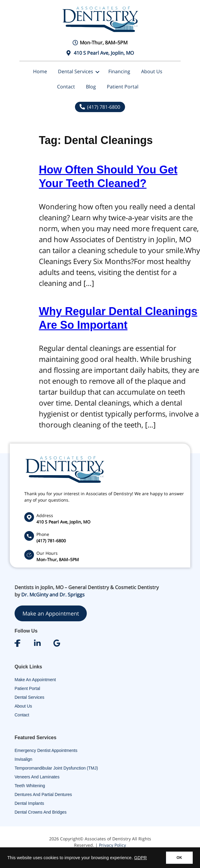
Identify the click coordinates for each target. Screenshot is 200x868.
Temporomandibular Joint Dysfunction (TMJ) (56, 768)
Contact (66, 87)
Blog (91, 87)
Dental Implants (29, 803)
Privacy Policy (112, 845)
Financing (119, 71)
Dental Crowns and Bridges (41, 812)
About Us (152, 71)
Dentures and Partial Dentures (43, 794)
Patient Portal (123, 87)
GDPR (141, 858)
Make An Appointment (35, 680)
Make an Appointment (51, 613)
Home (40, 71)
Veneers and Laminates (37, 777)
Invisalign (23, 759)
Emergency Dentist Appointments (46, 750)
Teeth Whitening (30, 786)
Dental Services (76, 71)
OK (179, 858)
